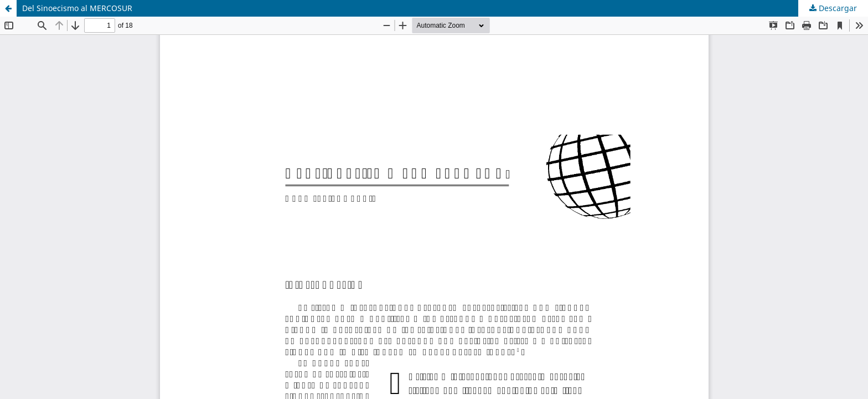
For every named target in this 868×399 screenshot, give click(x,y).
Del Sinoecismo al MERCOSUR (77, 8)
